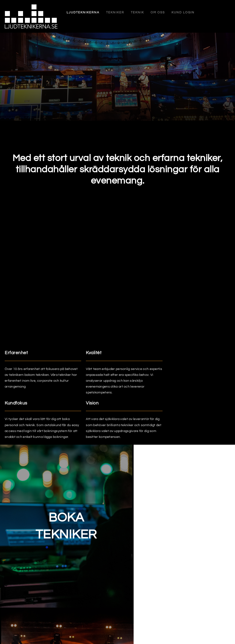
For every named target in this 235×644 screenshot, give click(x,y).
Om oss (145, 12)
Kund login (170, 12)
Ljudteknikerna (70, 12)
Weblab (224, 636)
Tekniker (102, 12)
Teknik (125, 12)
